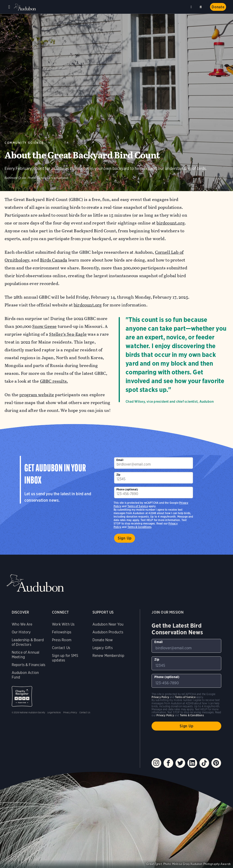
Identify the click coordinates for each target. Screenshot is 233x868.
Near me (192, 7)
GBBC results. (54, 381)
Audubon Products (108, 632)
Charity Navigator (22, 696)
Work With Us (63, 624)
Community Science (24, 143)
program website (37, 395)
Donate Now (103, 640)
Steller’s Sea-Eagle (68, 334)
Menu (9, 7)
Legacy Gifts (103, 648)
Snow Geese (44, 326)
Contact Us (61, 648)
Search (201, 6)
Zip (118, 475)
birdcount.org (170, 223)
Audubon (25, 7)
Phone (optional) (127, 489)
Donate (218, 7)
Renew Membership (108, 656)
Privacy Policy (70, 712)
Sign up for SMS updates (65, 658)
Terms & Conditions (139, 527)
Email (120, 460)
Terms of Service (138, 506)
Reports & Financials (29, 665)
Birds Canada (54, 260)
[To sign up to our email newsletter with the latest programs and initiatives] (154, 463)
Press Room (62, 640)
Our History (21, 632)
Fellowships (62, 632)
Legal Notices (54, 712)
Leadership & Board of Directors (28, 642)
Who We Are (22, 624)
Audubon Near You (108, 624)
